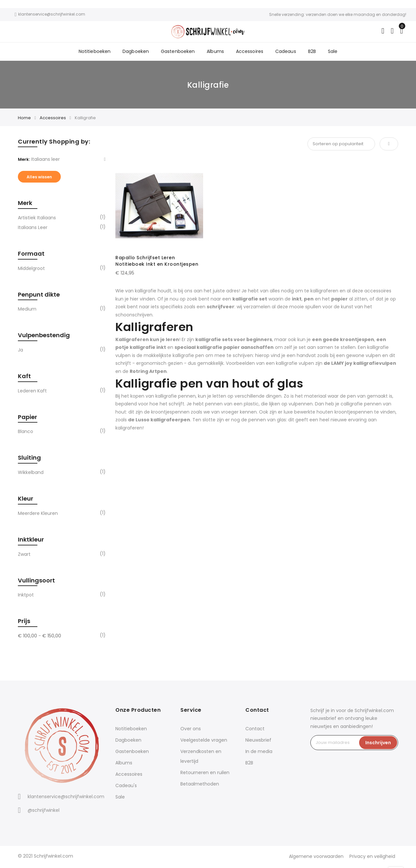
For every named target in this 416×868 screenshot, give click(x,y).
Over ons (191, 730)
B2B (310, 52)
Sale (331, 52)
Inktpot (26, 596)
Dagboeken (137, 52)
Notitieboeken (97, 52)
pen (309, 300)
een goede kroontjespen (343, 341)
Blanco (26, 433)
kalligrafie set (250, 300)
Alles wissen (39, 178)
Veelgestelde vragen (204, 741)
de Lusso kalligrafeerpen (159, 421)
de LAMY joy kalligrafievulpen (360, 364)
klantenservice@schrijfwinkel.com (66, 798)
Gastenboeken (179, 52)
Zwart (24, 555)
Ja (20, 351)
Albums (215, 52)
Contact (255, 730)
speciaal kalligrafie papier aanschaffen (224, 349)
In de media (259, 753)
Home (24, 119)
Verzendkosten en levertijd (201, 758)
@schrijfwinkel (44, 811)
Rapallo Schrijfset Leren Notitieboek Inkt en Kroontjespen (157, 262)
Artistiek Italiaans (37, 219)
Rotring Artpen (148, 373)
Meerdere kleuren (38, 515)
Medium (27, 310)
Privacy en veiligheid (372, 858)
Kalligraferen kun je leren (147, 341)
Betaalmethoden (200, 785)
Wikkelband (31, 474)
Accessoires (249, 52)
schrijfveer (221, 308)
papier (339, 300)
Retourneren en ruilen (205, 774)
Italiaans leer (33, 229)
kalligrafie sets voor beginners (234, 341)
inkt (297, 300)
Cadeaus (285, 52)
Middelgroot (31, 270)
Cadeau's (126, 787)
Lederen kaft (32, 392)
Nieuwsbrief (258, 741)
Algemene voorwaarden (315, 858)
